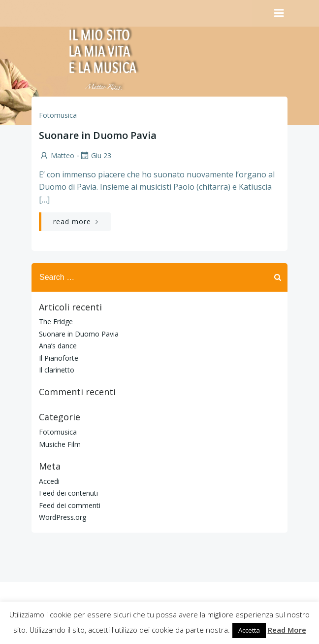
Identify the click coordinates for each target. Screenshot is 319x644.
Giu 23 (95, 155)
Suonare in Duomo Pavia (79, 334)
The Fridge (56, 322)
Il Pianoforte (59, 358)
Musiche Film (60, 444)
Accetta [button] (249, 630)
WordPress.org (63, 517)
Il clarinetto (57, 370)
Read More (287, 630)
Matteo (57, 155)
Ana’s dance (58, 346)
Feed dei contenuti (68, 493)
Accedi (49, 481)
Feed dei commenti (70, 505)
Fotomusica (58, 115)
